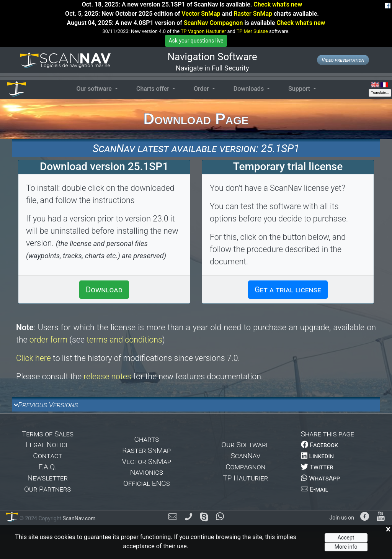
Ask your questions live (196, 41)
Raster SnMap (253, 14)
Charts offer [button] (154, 89)
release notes (107, 376)
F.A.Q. (48, 467)
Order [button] (202, 89)
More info (346, 547)
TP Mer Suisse (252, 31)
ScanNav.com (78, 518)
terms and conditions (124, 340)
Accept (346, 538)
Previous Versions (48, 405)
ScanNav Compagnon (213, 23)
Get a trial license (288, 290)
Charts (146, 439)
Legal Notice (47, 445)
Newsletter (48, 478)
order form (48, 340)
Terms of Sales (48, 434)
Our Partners (47, 489)
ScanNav (245, 456)
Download (104, 290)
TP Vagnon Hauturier (203, 31)
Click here (33, 358)
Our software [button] (95, 89)
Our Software (245, 445)
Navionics (147, 472)
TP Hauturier (245, 478)
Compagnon (245, 467)
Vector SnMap (201, 14)
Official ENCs (147, 483)
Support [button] (300, 89)
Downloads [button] (249, 89)
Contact (47, 456)
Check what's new (278, 4)
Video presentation (343, 60)
